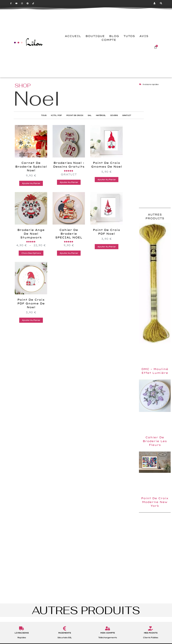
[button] (161, 3)
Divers (117, 122)
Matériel (102, 122)
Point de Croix (73, 122)
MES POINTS (151, 639)
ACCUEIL (73, 42)
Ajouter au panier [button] (31, 190)
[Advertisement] (155, 169)
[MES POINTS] (150, 635)
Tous (39, 122)
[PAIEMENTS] (64, 635)
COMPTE (109, 46)
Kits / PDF (53, 122)
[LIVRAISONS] (21, 635)
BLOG (114, 42)
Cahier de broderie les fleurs (155, 448)
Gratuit (131, 122)
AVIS (144, 42)
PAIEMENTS (64, 639)
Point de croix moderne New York (155, 509)
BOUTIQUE (95, 42)
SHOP (23, 92)
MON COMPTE (107, 639)
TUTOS (129, 42)
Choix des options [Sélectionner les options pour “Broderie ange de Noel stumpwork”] (31, 260)
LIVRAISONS (22, 639)
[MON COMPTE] (107, 635)
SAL (89, 122)
